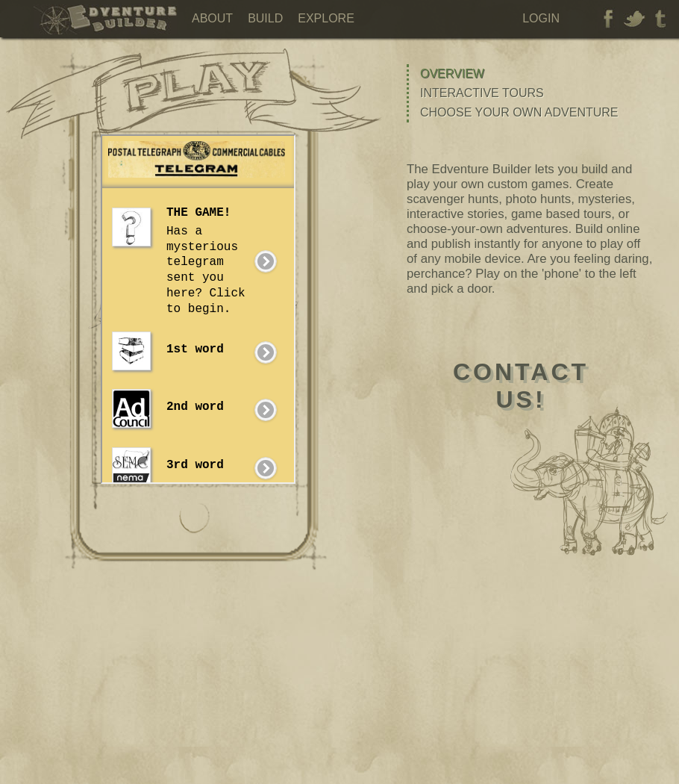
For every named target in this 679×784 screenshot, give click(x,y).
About (212, 18)
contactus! (521, 386)
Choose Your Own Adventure (519, 112)
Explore (326, 18)
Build (265, 18)
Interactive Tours (482, 93)
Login (541, 18)
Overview (452, 74)
